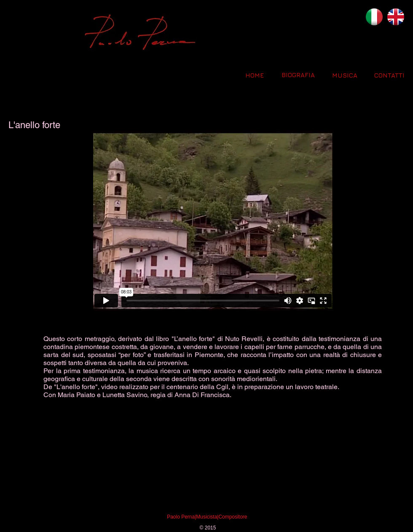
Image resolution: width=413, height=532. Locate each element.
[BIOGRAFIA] (298, 75)
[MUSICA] (345, 75)
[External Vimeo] (213, 221)
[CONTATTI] (389, 75)
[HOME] (255, 75)
